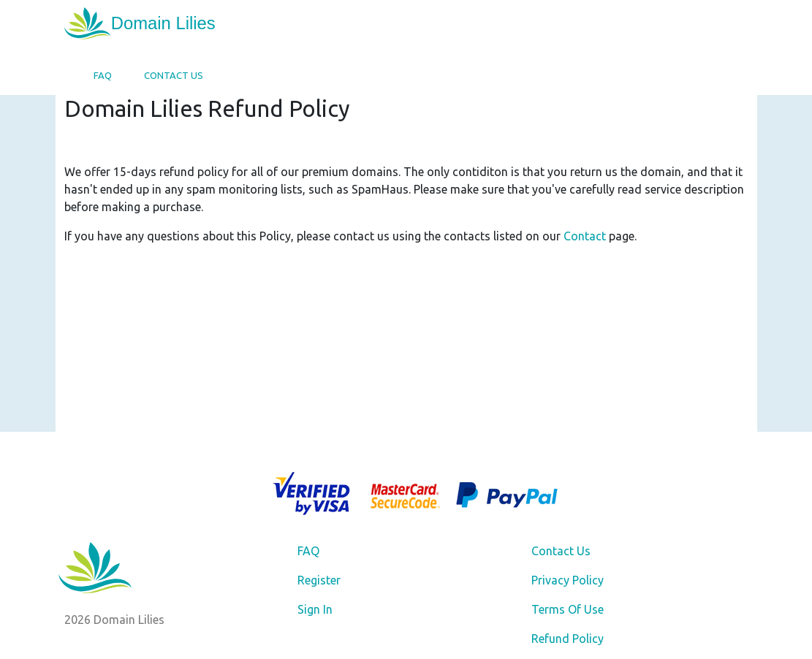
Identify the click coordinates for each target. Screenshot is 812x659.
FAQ (103, 75)
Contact (585, 236)
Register (319, 580)
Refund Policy (568, 639)
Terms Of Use (568, 609)
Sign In (315, 609)
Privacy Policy (568, 580)
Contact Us (174, 75)
